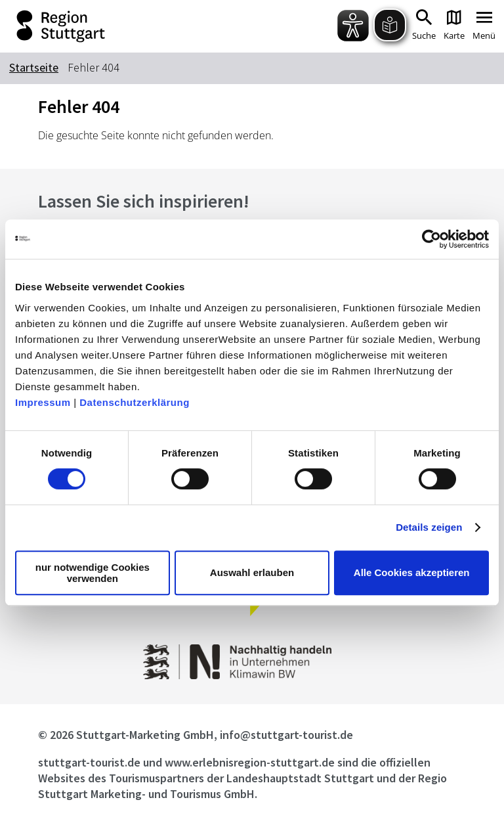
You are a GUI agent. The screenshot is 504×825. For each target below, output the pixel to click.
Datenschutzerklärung (135, 402)
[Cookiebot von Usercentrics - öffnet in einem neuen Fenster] (431, 239)
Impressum (43, 402)
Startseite (34, 67)
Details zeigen (429, 527)
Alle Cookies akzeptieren (412, 572)
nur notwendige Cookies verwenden (93, 573)
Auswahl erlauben (252, 572)
